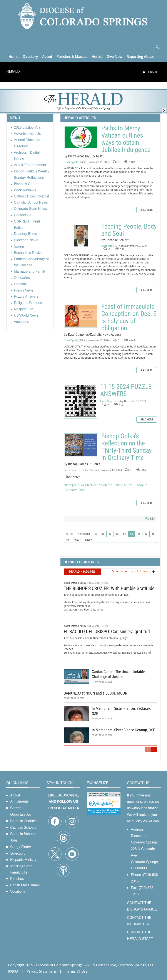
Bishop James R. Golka (76, 470)
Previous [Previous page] (85, 534)
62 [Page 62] (110, 534)
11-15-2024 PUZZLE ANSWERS (80, 401)
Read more (147, 210)
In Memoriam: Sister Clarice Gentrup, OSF (123, 730)
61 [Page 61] (103, 534)
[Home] (144, 72)
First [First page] (71, 534)
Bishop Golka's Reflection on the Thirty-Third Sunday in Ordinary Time (81, 445)
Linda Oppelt (71, 162)
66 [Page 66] (139, 534)
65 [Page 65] (132, 534)
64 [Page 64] (124, 534)
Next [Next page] (76, 540)
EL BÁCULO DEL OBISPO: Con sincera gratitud (107, 632)
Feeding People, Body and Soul (81, 236)
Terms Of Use (76, 971)
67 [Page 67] (146, 534)
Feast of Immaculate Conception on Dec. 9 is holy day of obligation (81, 316)
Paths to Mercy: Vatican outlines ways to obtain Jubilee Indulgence (81, 137)
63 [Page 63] (117, 534)
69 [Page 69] (68, 540)
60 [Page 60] (96, 534)
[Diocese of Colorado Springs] (83, 15)
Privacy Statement (41, 971)
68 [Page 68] (153, 534)
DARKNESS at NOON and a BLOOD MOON (96, 693)
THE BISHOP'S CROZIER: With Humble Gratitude (109, 588)
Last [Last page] (88, 540)
